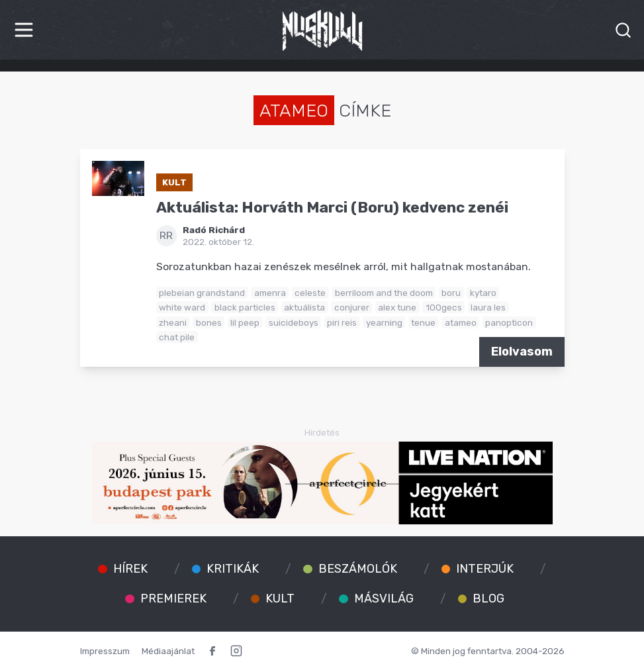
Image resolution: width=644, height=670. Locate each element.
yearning (384, 322)
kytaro (483, 293)
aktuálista (304, 307)
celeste (310, 293)
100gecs (444, 307)
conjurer (352, 307)
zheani (173, 322)
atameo (461, 322)
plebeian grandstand (202, 293)
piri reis (342, 322)
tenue (423, 322)
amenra (270, 293)
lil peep (245, 322)
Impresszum (105, 651)
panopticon (509, 322)
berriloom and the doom (384, 293)
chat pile (177, 337)
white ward (182, 307)
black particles (245, 307)
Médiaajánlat (168, 651)
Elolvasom (522, 352)
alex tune (397, 307)
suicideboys (294, 322)
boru (451, 293)
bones (209, 322)
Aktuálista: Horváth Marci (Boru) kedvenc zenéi (332, 208)
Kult (174, 182)
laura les (488, 307)
